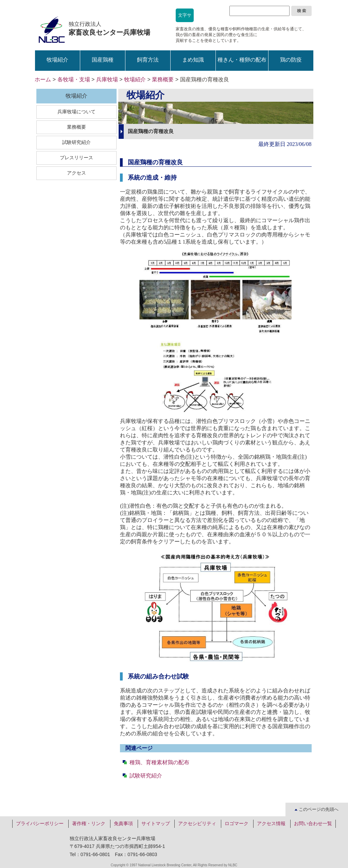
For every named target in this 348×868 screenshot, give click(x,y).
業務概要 (163, 79)
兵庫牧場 (107, 79)
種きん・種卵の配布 (242, 60)
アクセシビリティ (197, 823)
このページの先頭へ (317, 809)
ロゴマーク (237, 823)
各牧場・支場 (74, 79)
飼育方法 (148, 60)
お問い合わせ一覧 (313, 823)
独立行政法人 (109, 29)
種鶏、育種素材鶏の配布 (159, 762)
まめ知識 (193, 60)
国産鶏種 (103, 60)
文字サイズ (185, 17)
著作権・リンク (89, 823)
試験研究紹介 (146, 776)
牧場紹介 (57, 60)
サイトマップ (156, 823)
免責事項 (123, 823)
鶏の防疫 (291, 60)
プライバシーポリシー (40, 823)
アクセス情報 (271, 823)
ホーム (43, 79)
